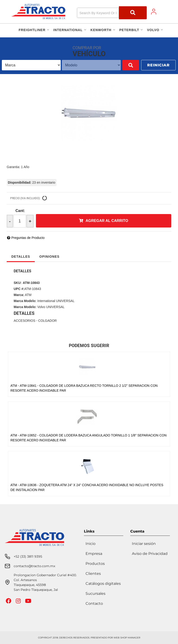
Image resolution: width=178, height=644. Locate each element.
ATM (28, 295)
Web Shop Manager (127, 638)
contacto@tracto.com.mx (34, 566)
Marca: (19, 295)
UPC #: (19, 289)
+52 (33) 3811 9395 (28, 556)
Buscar (124, 65)
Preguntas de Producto (28, 238)
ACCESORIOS (24, 321)
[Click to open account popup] (154, 12)
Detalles (21, 257)
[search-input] (98, 13)
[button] (112, 13)
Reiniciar (158, 65)
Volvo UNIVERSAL (51, 307)
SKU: (18, 283)
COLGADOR (48, 321)
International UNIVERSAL (56, 301)
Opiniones (49, 257)
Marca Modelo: (25, 301)
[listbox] (28, 65)
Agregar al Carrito (107, 221)
